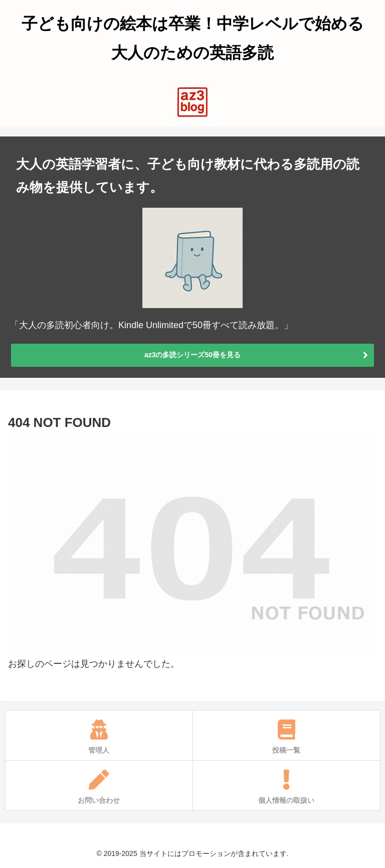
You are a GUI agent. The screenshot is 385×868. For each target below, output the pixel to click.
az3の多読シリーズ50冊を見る (192, 355)
